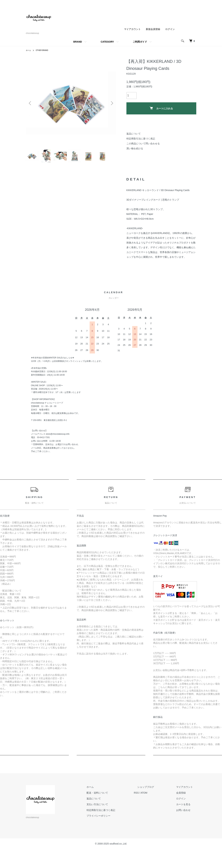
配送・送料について (114, 815)
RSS (150, 815)
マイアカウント (132, 29)
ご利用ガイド (140, 42)
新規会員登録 (153, 29)
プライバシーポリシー (116, 838)
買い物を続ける (135, 148)
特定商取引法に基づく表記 (141, 139)
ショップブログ (156, 809)
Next (111, 103)
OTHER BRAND (44, 50)
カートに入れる (161, 108)
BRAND (78, 42)
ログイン (170, 29)
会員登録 (184, 815)
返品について (134, 134)
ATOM (158, 815)
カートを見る (187, 826)
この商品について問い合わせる (143, 144)
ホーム (29, 50)
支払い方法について (114, 826)
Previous (31, 103)
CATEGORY (107, 42)
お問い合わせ (187, 832)
